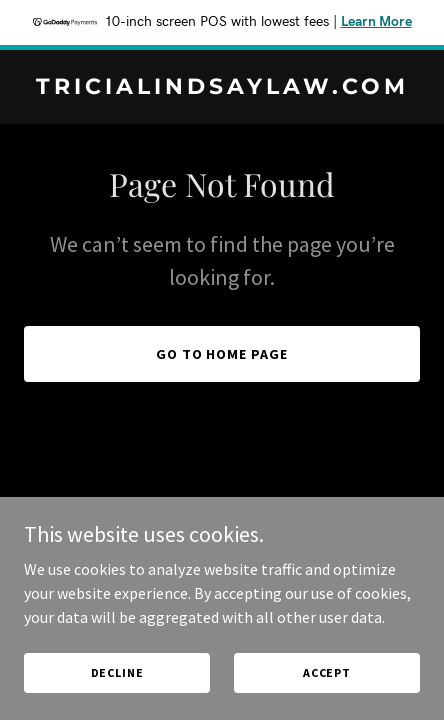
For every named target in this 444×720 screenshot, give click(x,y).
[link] (222, 88)
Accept (327, 672)
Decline (117, 672)
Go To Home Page (222, 354)
